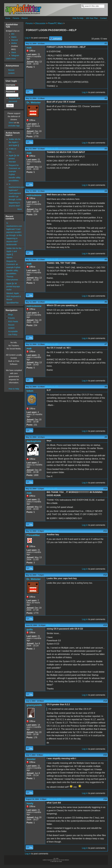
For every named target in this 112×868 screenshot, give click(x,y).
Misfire (14, 43)
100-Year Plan (92, 18)
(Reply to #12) (53, 625)
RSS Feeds (13, 322)
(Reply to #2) (52, 149)
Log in (28, 38)
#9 (106, 437)
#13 (105, 625)
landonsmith (12, 245)
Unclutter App (14, 126)
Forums (16, 18)
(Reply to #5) (52, 302)
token (30, 391)
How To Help (78, 18)
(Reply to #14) (51, 755)
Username (11, 85)
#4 (106, 191)
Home (8, 18)
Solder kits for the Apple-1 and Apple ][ (15, 142)
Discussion (40, 23)
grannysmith (34, 705)
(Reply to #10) (51, 531)
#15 (105, 755)
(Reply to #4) (52, 260)
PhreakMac (33, 535)
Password (11, 92)
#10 (105, 489)
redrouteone (34, 195)
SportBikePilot (12, 303)
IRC (13, 34)
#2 (106, 98)
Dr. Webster (34, 102)
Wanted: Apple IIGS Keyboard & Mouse (14, 296)
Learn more (11, 59)
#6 (106, 302)
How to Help (14, 389)
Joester (31, 759)
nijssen (9, 257)
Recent (25, 18)
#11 (105, 531)
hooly (30, 803)
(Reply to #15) (54, 799)
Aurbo (9, 290)
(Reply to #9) (51, 489)
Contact (103, 18)
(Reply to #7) (52, 387)
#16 (105, 799)
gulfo (30, 629)
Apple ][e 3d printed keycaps (14, 159)
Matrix (14, 37)
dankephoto (34, 441)
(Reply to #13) (51, 701)
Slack (14, 52)
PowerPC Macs (55, 23)
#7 (106, 344)
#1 (106, 44)
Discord (14, 40)
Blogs (11, 315)
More (20, 209)
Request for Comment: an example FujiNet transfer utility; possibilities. (13, 267)
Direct (11, 123)
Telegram (15, 55)
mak (29, 48)
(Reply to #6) (52, 344)
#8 (106, 387)
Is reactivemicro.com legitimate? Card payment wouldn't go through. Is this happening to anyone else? (14, 232)
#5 (106, 260)
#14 (105, 701)
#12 (105, 575)
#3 (106, 149)
